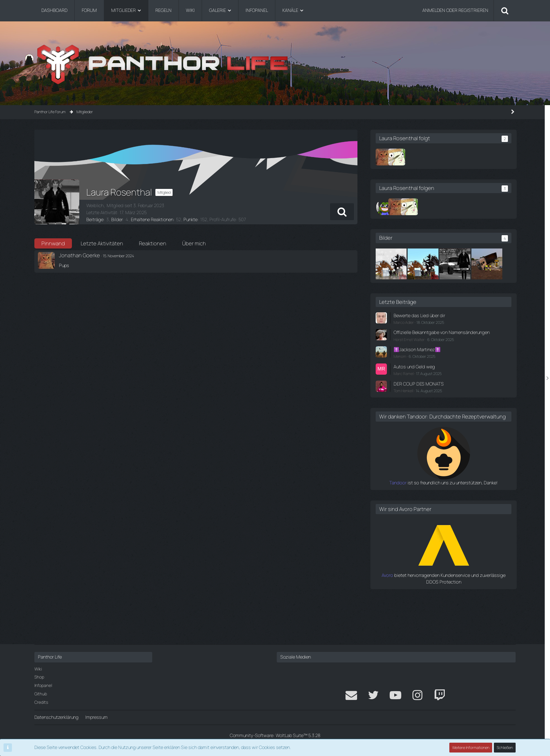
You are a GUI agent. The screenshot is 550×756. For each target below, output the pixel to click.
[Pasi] (410, 207)
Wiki (38, 669)
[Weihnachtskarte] (417, 264)
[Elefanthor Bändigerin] (449, 264)
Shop (39, 677)
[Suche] (505, 11)
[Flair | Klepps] (423, 157)
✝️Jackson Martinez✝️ (443, 388)
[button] (367, 212)
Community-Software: (275, 735)
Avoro (414, 620)
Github (41, 694)
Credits (41, 702)
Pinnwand (53, 243)
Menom (426, 395)
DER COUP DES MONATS (444, 422)
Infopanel (43, 685)
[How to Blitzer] (481, 264)
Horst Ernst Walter (435, 378)
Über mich (194, 243)
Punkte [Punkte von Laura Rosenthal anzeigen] (190, 219)
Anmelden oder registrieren (455, 10)
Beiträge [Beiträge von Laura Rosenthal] (95, 219)
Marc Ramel (430, 412)
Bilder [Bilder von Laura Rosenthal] (116, 219)
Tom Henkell (429, 429)
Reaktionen (153, 243)
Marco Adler (430, 354)
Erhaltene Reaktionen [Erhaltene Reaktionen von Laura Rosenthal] (151, 219)
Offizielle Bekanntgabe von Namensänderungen (446, 367)
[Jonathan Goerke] (410, 157)
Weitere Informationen (471, 747)
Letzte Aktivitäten (102, 243)
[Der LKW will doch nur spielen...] (417, 296)
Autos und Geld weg (440, 405)
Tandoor (411, 528)
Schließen (505, 747)
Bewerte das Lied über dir (445, 347)
